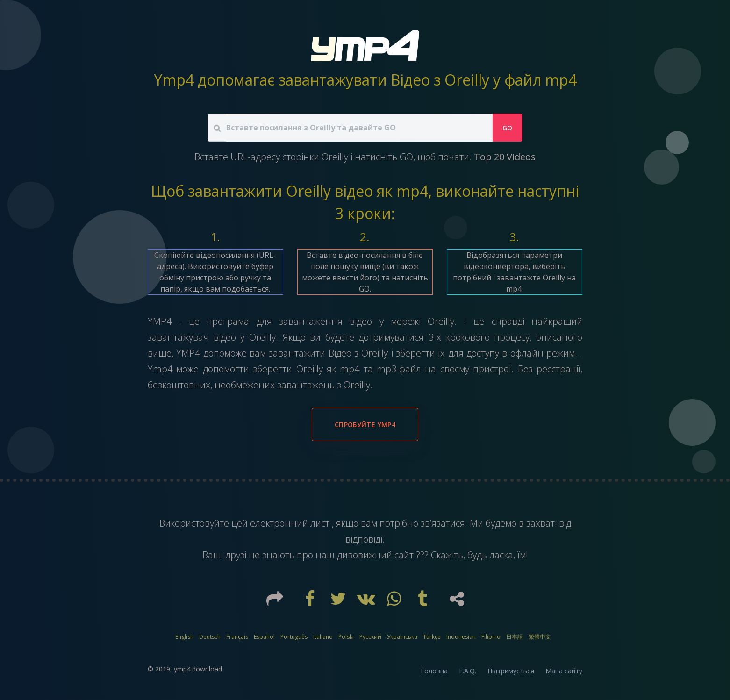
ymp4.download (198, 669)
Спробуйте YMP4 (365, 425)
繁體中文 (540, 637)
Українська (402, 637)
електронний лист (291, 523)
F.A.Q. (468, 671)
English (184, 637)
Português (294, 637)
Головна (434, 671)
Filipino (491, 637)
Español (264, 637)
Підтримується (511, 671)
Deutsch (210, 637)
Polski (346, 637)
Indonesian (461, 637)
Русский (370, 637)
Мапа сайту (564, 671)
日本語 (515, 637)
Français (237, 637)
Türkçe (432, 637)
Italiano (323, 637)
